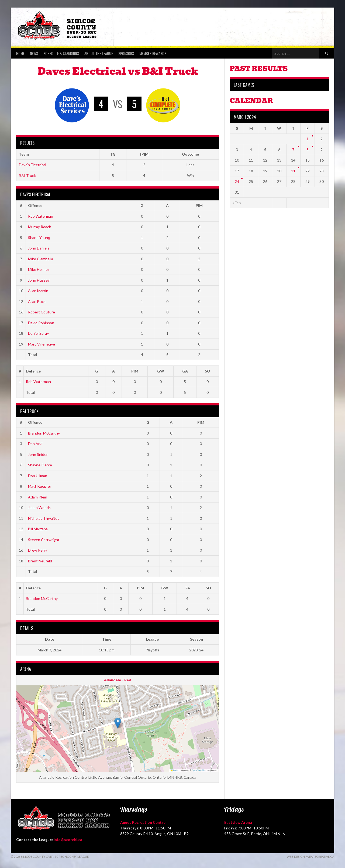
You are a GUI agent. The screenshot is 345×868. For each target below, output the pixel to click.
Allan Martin (38, 291)
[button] (118, 723)
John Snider (38, 454)
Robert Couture (42, 312)
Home (20, 53)
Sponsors (126, 53)
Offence (35, 205)
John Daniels (39, 248)
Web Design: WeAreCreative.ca (310, 857)
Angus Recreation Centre (143, 822)
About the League (99, 53)
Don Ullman (38, 476)
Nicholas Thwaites (44, 518)
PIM (199, 205)
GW (161, 371)
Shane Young (39, 237)
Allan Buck (37, 301)
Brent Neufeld (40, 561)
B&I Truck (27, 175)
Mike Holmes (39, 269)
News (34, 53)
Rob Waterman (41, 216)
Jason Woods (39, 508)
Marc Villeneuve (42, 344)
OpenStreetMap (199, 770)
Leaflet (175, 770)
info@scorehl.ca (68, 840)
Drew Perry (38, 550)
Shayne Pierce (40, 465)
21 (293, 171)
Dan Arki (35, 444)
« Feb (237, 203)
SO (208, 371)
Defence (33, 371)
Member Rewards (153, 53)
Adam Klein (38, 497)
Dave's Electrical (32, 165)
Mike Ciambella (41, 259)
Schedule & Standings (61, 53)
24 (237, 181)
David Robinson (41, 323)
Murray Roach (40, 227)
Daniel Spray (38, 333)
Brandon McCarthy (44, 433)
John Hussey (39, 280)
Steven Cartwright (44, 540)
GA (185, 371)
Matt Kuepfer (40, 486)
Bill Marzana (38, 529)
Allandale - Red (118, 680)
